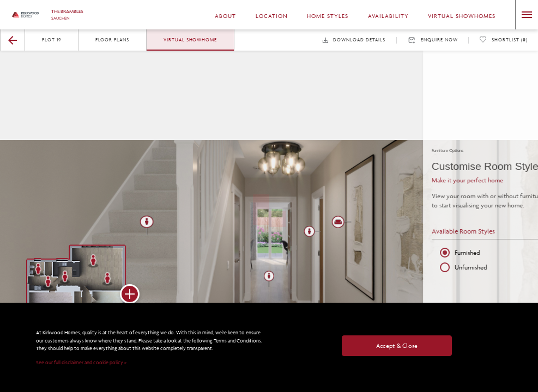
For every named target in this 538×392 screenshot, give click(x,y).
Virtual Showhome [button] (190, 39)
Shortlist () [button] (503, 40)
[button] (13, 40)
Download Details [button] (354, 40)
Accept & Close (397, 345)
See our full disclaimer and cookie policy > (81, 363)
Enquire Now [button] (433, 40)
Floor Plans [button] (113, 39)
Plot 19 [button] (52, 39)
